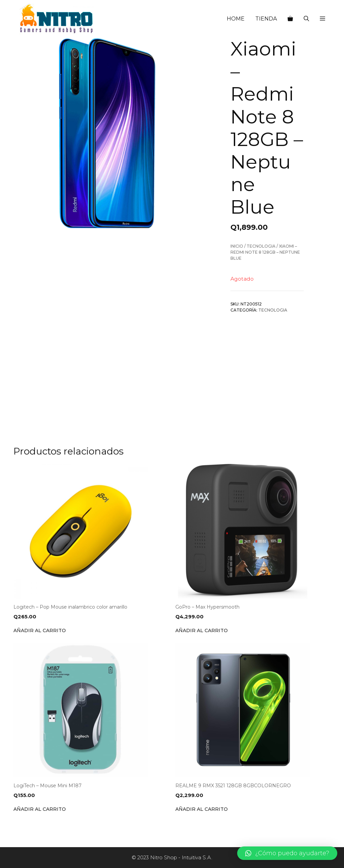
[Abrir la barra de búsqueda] (306, 19)
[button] (322, 19)
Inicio (237, 246)
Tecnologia (261, 246)
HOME (236, 19)
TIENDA (266, 19)
